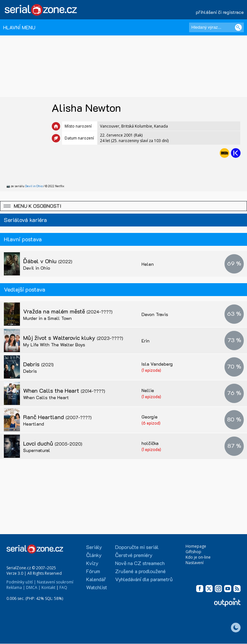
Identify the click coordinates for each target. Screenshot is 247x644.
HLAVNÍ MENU (19, 27)
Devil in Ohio (34, 186)
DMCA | (33, 587)
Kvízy (92, 563)
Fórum (93, 571)
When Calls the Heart (64, 390)
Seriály (94, 547)
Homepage (196, 546)
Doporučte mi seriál (137, 547)
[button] (123, 206)
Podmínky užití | (21, 582)
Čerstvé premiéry (134, 555)
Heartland (34, 424)
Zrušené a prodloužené (140, 571)
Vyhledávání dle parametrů (144, 579)
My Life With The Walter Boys (54, 345)
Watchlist (97, 587)
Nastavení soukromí (55, 582)
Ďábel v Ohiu (48, 261)
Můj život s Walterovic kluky (73, 338)
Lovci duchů (53, 443)
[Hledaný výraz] (216, 27)
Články (94, 555)
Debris (38, 364)
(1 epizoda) (151, 370)
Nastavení (195, 563)
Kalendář (96, 579)
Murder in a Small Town (47, 318)
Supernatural (37, 450)
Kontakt (48, 587)
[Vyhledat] (238, 27)
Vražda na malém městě (68, 311)
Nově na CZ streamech (140, 563)
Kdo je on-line (198, 557)
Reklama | (16, 587)
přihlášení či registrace (220, 12)
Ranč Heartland (57, 417)
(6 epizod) (151, 423)
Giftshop (193, 552)
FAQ (63, 587)
